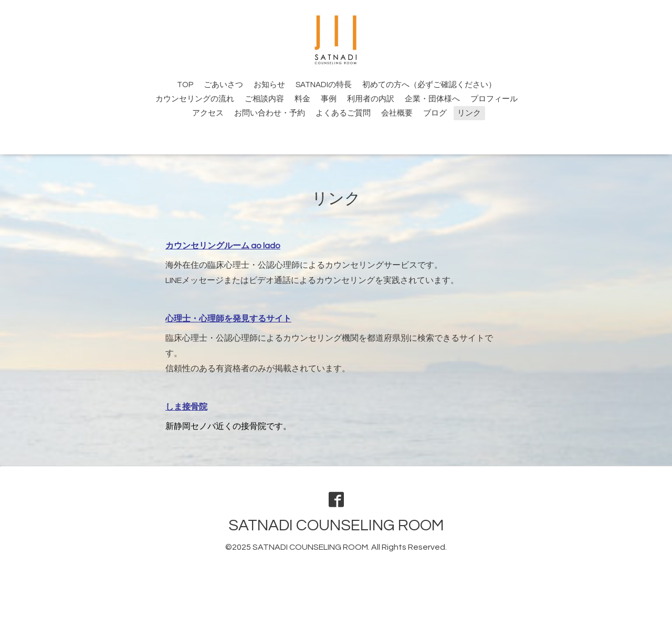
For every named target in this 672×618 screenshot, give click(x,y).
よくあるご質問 (343, 113)
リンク (469, 113)
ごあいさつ (223, 85)
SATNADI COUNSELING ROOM (336, 525)
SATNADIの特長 (324, 85)
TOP (185, 85)
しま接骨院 (186, 407)
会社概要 (397, 113)
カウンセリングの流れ (195, 99)
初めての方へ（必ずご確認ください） (429, 85)
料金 (302, 99)
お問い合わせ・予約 (270, 113)
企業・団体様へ (432, 99)
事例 (329, 99)
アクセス (208, 113)
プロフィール (494, 99)
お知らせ (269, 85)
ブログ (435, 113)
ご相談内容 (264, 99)
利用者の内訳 (371, 99)
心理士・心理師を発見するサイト (228, 319)
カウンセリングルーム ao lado (223, 246)
